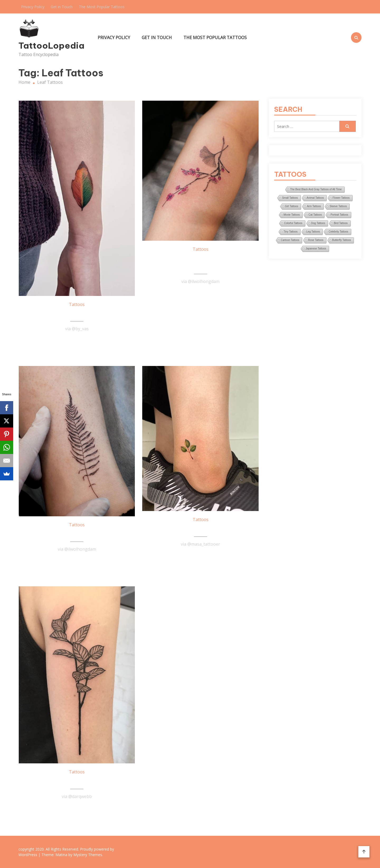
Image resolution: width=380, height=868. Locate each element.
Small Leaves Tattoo (201, 529)
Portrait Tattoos (339, 215)
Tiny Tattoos (290, 232)
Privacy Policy (33, 7)
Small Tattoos (290, 198)
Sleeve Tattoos (338, 206)
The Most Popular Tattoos (102, 7)
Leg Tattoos (313, 232)
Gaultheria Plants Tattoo (77, 781)
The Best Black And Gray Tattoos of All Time (316, 189)
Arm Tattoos (314, 206)
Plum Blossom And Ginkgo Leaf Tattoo (200, 263)
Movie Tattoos (292, 215)
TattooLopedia (51, 45)
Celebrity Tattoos (338, 232)
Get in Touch (62, 7)
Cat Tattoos (315, 215)
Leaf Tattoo (77, 314)
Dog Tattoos (318, 223)
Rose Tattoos (316, 240)
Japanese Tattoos (316, 249)
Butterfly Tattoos (342, 240)
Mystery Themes (88, 855)
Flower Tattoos (341, 198)
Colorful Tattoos (293, 223)
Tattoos (77, 304)
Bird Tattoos (341, 223)
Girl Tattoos (292, 206)
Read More (77, 342)
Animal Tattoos (315, 198)
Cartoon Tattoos (290, 240)
